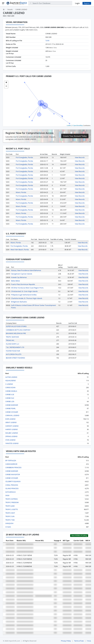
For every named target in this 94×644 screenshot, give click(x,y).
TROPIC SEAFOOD (12, 337)
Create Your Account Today (75, 136)
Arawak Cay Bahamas (19, 277)
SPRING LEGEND (11, 436)
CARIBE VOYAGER (12, 412)
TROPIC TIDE (10, 520)
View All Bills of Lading (79, 536)
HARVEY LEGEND (12, 429)
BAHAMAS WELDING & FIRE (16, 333)
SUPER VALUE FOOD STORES (16, 326)
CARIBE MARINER (12, 405)
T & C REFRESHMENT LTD (15, 347)
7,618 (47, 41)
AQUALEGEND (11, 380)
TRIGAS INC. (10, 340)
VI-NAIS (8, 527)
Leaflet (69, 125)
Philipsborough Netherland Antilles (24, 295)
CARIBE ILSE (10, 394)
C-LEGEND (9, 384)
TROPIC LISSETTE (12, 509)
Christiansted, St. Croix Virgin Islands (24, 291)
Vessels (10, 9)
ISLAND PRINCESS (12, 488)
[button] (6, 83)
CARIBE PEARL (11, 408)
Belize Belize (15, 281)
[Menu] (3, 3)
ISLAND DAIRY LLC (13, 344)
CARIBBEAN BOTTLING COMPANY (18, 330)
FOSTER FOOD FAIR (13, 351)
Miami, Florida (21, 192)
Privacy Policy (66, 641)
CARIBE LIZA (10, 401)
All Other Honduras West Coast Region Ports (27, 288)
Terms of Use (79, 641)
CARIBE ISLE (10, 398)
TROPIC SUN (10, 516)
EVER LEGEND (10, 419)
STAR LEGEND (10, 440)
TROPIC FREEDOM (12, 502)
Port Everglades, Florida (24, 157)
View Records (80, 157)
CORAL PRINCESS (12, 485)
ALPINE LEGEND (11, 377)
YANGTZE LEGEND (12, 443)
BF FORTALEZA (11, 460)
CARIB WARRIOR (11, 464)
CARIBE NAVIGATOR (13, 474)
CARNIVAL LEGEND (12, 415)
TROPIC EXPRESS (12, 499)
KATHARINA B (10, 492)
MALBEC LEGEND (12, 433)
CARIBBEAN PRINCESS (13, 467)
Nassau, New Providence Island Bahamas (26, 270)
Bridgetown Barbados (19, 302)
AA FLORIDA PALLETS (14, 354)
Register (87, 3)
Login (77, 3)
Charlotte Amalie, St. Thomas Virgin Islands (27, 298)
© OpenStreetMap (77, 125)
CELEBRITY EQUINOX (13, 481)
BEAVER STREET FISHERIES (15, 358)
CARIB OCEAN (10, 387)
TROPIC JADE (10, 506)
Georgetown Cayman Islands (22, 274)
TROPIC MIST (10, 513)
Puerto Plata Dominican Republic (23, 284)
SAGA (7, 495)
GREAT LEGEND (11, 422)
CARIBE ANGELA (11, 391)
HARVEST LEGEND (12, 426)
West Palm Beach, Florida (20, 250)
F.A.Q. (89, 641)
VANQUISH (9, 523)
